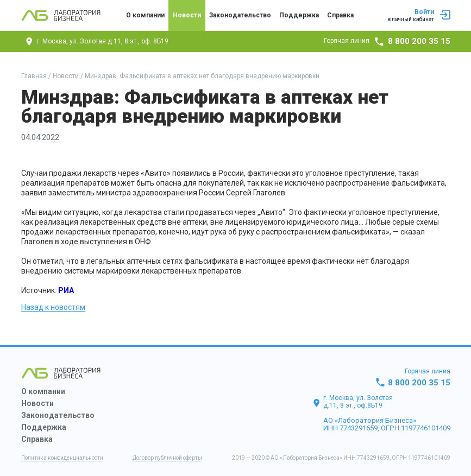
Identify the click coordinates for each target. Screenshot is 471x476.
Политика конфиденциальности (62, 458)
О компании (145, 15)
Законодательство (240, 15)
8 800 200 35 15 (419, 41)
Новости (187, 15)
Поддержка (299, 15)
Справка (340, 15)
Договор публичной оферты (167, 458)
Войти (419, 16)
